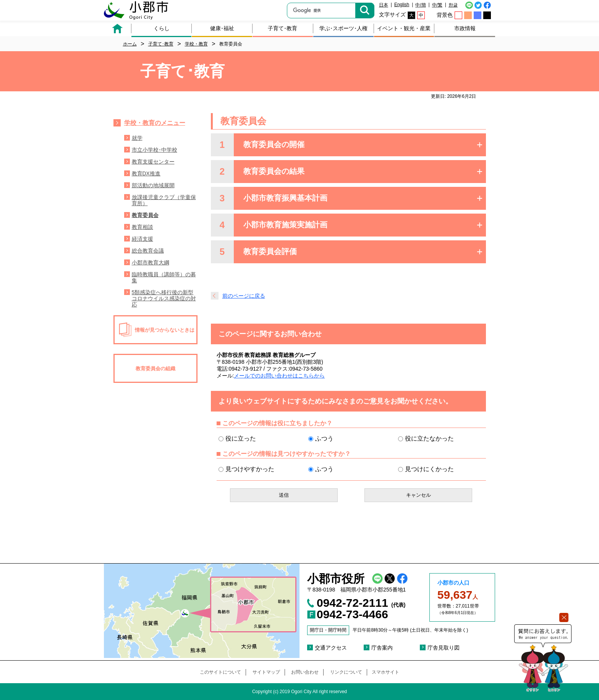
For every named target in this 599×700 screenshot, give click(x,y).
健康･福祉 (222, 28)
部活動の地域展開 (153, 185)
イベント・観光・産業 (404, 28)
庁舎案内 (382, 648)
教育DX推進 (146, 173)
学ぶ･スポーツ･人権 (343, 28)
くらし (162, 28)
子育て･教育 (283, 28)
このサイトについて (220, 672)
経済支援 (142, 239)
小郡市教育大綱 (151, 262)
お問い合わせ (305, 672)
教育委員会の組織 (155, 369)
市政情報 (465, 28)
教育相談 (142, 227)
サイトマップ (266, 672)
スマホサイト (385, 672)
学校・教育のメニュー (155, 123)
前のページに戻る (244, 296)
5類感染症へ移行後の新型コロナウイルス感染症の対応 (164, 298)
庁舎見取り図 (444, 648)
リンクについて (346, 672)
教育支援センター (153, 162)
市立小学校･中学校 (155, 150)
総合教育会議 (148, 251)
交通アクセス (331, 648)
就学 (137, 138)
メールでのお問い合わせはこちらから (279, 376)
